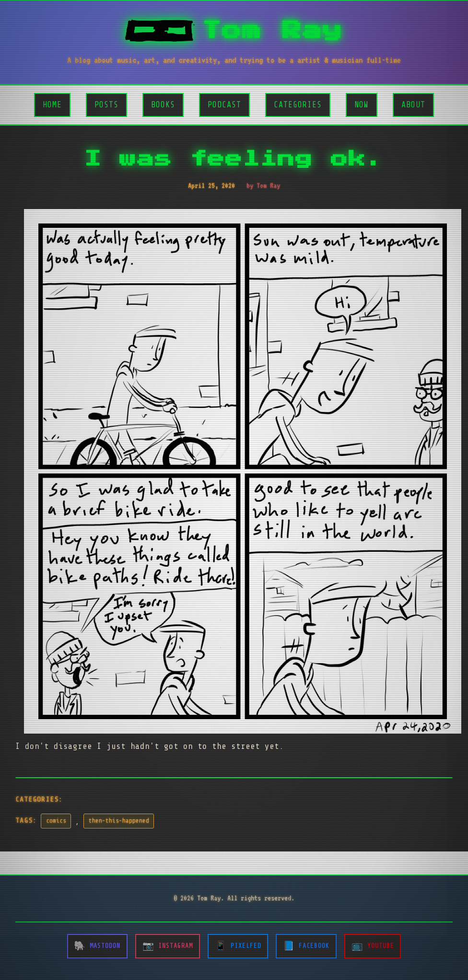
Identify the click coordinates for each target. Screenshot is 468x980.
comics (56, 821)
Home (52, 105)
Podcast (224, 105)
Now (362, 105)
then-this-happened (119, 821)
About (413, 105)
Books (163, 105)
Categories (298, 105)
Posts (106, 105)
